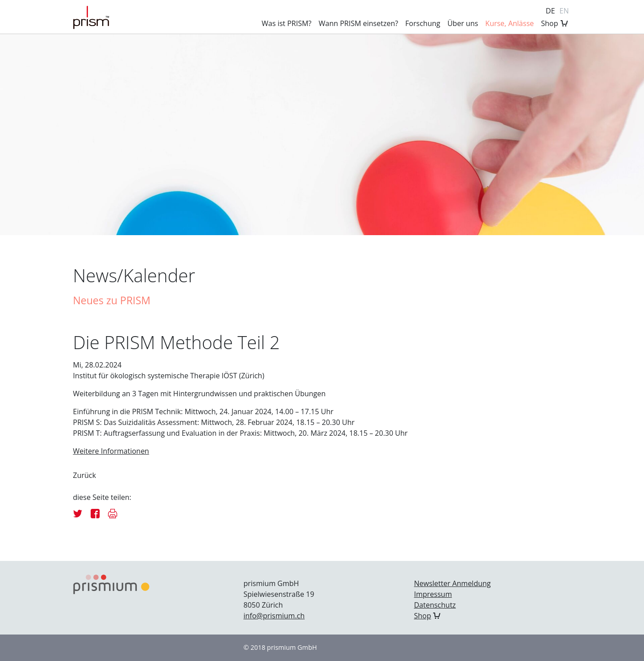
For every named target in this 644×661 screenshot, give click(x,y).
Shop (550, 23)
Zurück (85, 475)
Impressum (433, 594)
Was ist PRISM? (287, 23)
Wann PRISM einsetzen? (358, 23)
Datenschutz (435, 605)
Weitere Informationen (111, 451)
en (564, 11)
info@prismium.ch (274, 616)
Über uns (463, 23)
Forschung (423, 23)
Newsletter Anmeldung (452, 583)
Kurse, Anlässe (509, 23)
